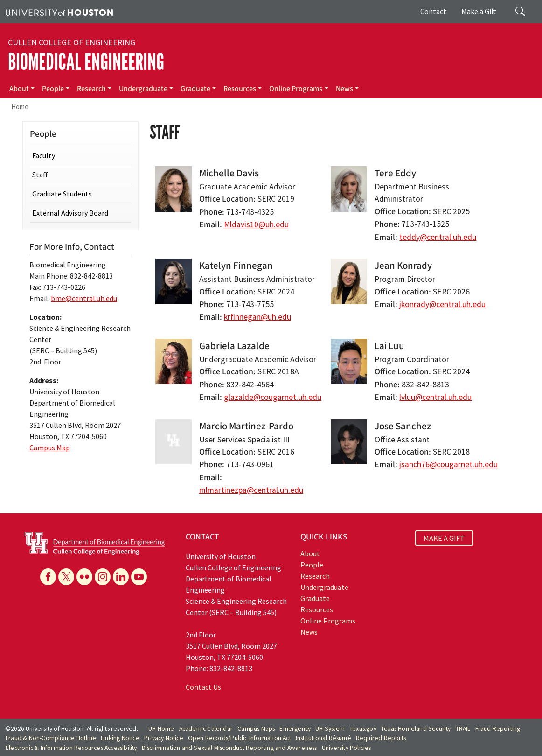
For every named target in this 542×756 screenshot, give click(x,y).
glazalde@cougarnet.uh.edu (273, 397)
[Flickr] (84, 577)
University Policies (347, 748)
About (19, 89)
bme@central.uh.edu (84, 298)
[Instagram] (103, 577)
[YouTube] (139, 577)
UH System (330, 729)
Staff (40, 175)
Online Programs (296, 89)
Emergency (295, 729)
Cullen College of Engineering (72, 42)
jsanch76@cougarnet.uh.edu (448, 464)
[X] (66, 577)
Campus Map (50, 448)
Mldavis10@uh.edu (256, 224)
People (53, 89)
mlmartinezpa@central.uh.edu (251, 490)
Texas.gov (363, 729)
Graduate (195, 89)
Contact (433, 11)
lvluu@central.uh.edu (435, 397)
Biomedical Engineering (86, 62)
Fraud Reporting (498, 729)
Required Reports (381, 738)
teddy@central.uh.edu (438, 237)
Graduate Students (62, 194)
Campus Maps (256, 729)
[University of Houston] (59, 12)
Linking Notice (120, 738)
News (344, 89)
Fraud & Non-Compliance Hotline (51, 738)
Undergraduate (143, 89)
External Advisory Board (70, 213)
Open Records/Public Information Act (240, 738)
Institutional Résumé (323, 738)
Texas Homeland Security (416, 729)
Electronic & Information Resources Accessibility (71, 748)
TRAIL (463, 729)
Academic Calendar (206, 729)
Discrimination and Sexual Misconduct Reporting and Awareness (229, 748)
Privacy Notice (164, 738)
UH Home (161, 729)
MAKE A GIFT (444, 538)
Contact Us (203, 687)
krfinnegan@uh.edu (257, 317)
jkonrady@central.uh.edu (442, 304)
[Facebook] (48, 577)
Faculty (44, 155)
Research (91, 89)
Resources (240, 89)
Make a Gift (479, 11)
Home (20, 107)
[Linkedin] (121, 577)
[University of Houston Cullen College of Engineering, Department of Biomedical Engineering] (95, 542)
